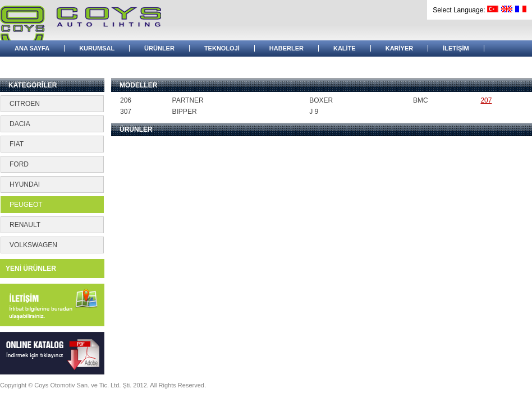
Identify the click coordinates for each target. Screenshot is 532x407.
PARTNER (188, 100)
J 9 (314, 112)
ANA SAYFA (32, 48)
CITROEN (25, 104)
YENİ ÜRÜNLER (31, 269)
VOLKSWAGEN (33, 245)
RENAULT (25, 225)
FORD (19, 164)
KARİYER (400, 48)
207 (486, 100)
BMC (421, 100)
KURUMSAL (97, 48)
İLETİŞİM (456, 48)
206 (126, 100)
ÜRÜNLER (159, 48)
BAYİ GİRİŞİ (32, 64)
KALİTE (345, 48)
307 (126, 112)
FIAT (17, 144)
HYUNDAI (25, 184)
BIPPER (185, 112)
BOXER (321, 100)
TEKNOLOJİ (222, 48)
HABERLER (286, 48)
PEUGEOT (26, 205)
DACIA (20, 124)
